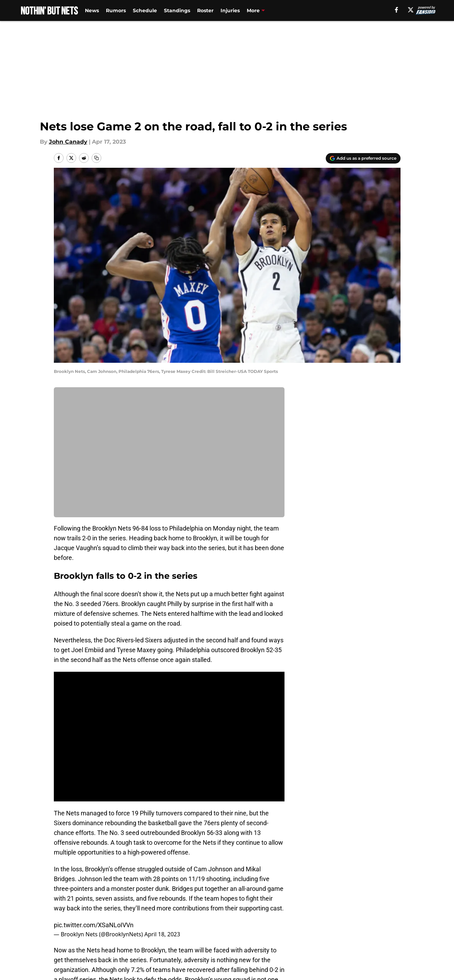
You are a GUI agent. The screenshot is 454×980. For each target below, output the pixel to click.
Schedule (145, 10)
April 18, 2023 (162, 934)
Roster (205, 10)
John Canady (68, 142)
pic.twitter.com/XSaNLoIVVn (94, 925)
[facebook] (397, 10)
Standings (177, 10)
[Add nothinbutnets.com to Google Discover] (363, 158)
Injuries (230, 10)
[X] (411, 10)
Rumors (116, 10)
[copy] (96, 158)
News (92, 10)
